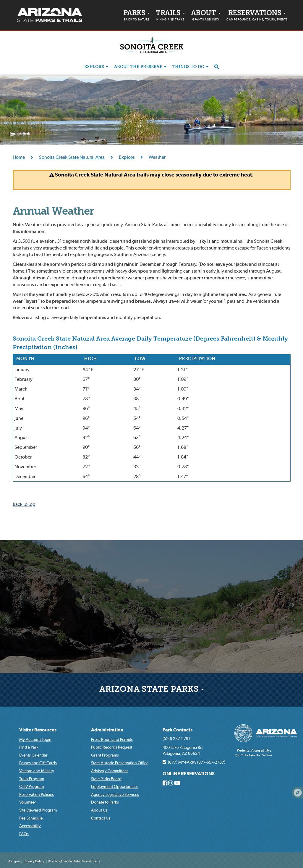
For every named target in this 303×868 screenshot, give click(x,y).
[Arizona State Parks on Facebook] (165, 783)
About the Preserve (140, 67)
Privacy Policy (34, 861)
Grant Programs (105, 755)
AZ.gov (14, 861)
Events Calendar (33, 755)
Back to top (24, 504)
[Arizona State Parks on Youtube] (177, 783)
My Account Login (35, 739)
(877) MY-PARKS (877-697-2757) (194, 762)
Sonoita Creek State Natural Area (72, 157)
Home (19, 157)
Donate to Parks (105, 802)
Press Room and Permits (112, 739)
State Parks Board (106, 779)
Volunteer (28, 802)
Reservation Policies (37, 794)
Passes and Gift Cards (38, 763)
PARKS (137, 16)
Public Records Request (112, 747)
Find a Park (29, 747)
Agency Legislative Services (115, 794)
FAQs (24, 834)
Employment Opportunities (115, 786)
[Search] (217, 67)
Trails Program (32, 779)
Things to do (190, 67)
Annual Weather (53, 212)
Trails (170, 16)
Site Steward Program (38, 810)
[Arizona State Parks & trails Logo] (50, 15)
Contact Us (101, 818)
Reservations (257, 16)
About (206, 16)
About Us (99, 810)
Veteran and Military (37, 771)
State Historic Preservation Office (120, 763)
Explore (96, 67)
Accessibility (30, 826)
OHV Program (31, 786)
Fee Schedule (31, 818)
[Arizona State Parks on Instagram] (171, 783)
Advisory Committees (110, 771)
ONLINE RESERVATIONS (189, 774)
